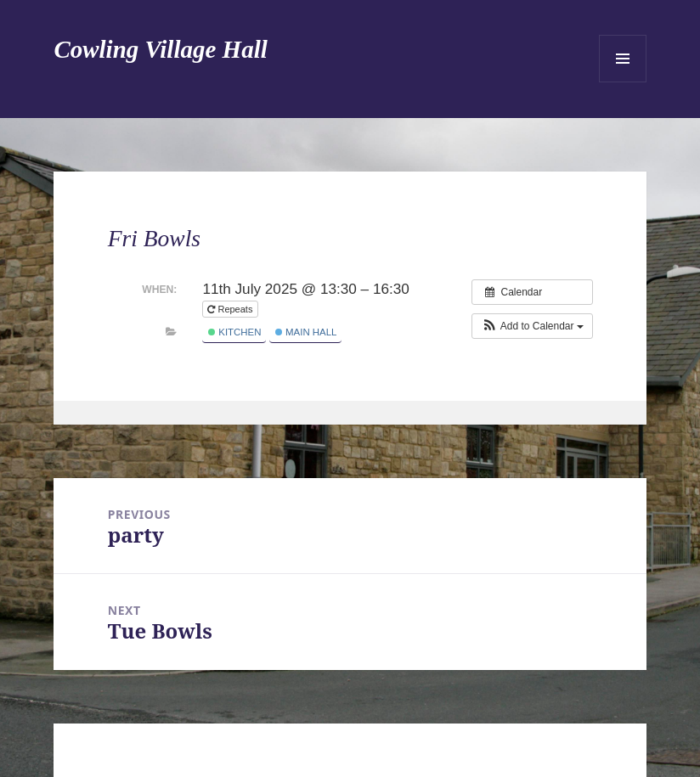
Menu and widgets (623, 59)
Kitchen (234, 332)
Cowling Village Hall (160, 49)
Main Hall (306, 332)
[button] (532, 326)
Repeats (231, 309)
